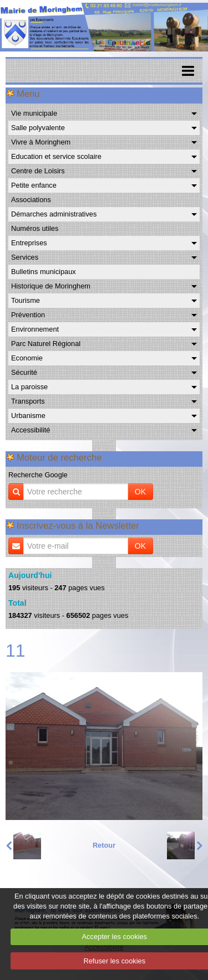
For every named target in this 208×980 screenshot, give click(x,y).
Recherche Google (38, 475)
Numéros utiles (35, 228)
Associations (31, 200)
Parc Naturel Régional (46, 344)
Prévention (28, 315)
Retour (104, 845)
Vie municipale (34, 113)
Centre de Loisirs (38, 171)
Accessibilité (31, 430)
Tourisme (26, 300)
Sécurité (24, 372)
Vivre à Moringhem (41, 142)
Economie (27, 358)
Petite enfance (34, 185)
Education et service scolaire (56, 156)
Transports (28, 401)
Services (25, 257)
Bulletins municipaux (44, 272)
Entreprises (29, 243)
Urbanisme (28, 416)
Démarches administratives (54, 214)
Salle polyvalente (38, 128)
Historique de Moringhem (51, 286)
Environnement (35, 329)
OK (140, 492)
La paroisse (29, 387)
